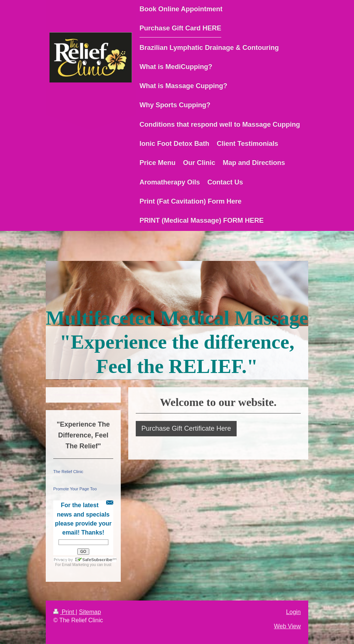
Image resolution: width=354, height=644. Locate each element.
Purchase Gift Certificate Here (186, 428)
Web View (287, 626)
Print (64, 612)
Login (293, 612)
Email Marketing (75, 565)
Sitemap (90, 612)
